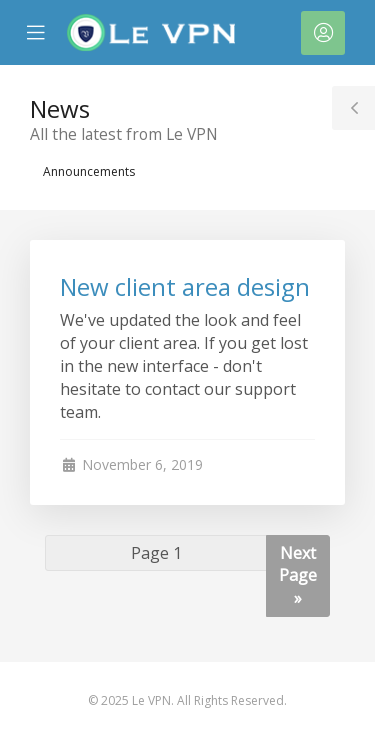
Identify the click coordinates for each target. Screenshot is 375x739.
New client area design (185, 286)
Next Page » (298, 576)
